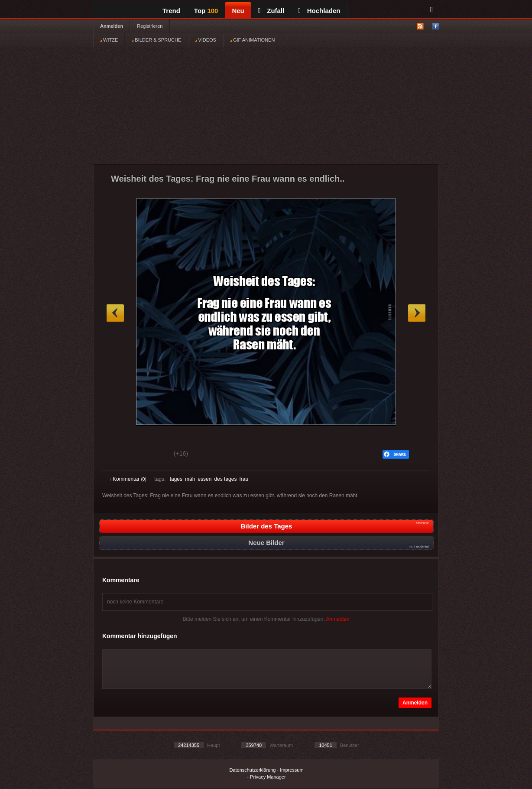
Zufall (271, 11)
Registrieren (150, 26)
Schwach (151, 455)
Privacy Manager (268, 777)
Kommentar (128, 479)
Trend (171, 11)
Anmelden (112, 26)
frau (244, 479)
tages (176, 479)
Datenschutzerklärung (252, 770)
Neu (238, 11)
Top (206, 11)
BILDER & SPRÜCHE (156, 40)
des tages (225, 479)
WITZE (109, 40)
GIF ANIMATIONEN (252, 40)
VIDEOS (206, 40)
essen (204, 479)
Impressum (292, 770)
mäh (190, 479)
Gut (118, 455)
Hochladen (319, 11)
